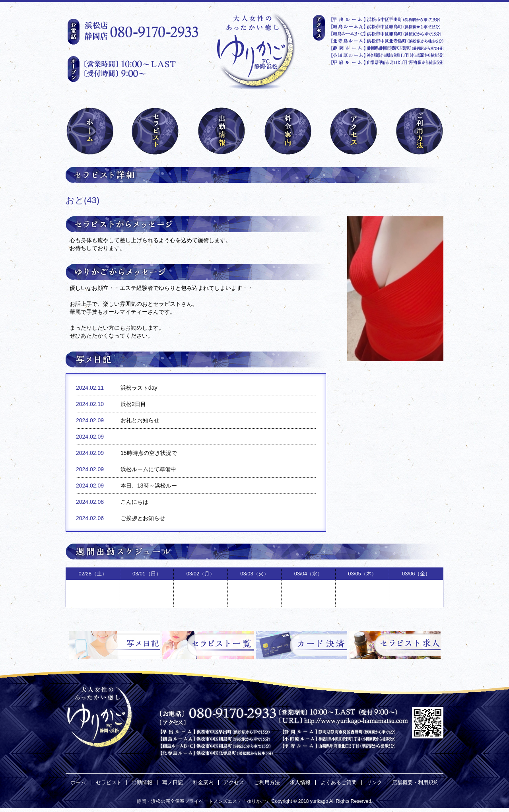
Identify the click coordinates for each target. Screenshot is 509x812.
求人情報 (300, 782)
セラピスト (109, 782)
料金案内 (203, 782)
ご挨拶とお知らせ (143, 518)
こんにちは (134, 502)
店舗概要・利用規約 (415, 782)
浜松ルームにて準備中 (148, 469)
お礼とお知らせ (140, 420)
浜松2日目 (133, 404)
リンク (374, 782)
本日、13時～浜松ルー (149, 486)
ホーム (78, 782)
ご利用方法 (267, 782)
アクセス (234, 782)
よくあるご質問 (339, 782)
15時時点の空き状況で (149, 453)
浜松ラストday (139, 388)
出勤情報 (142, 782)
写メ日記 (173, 782)
